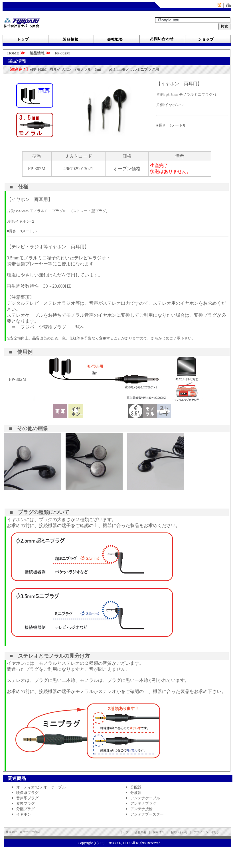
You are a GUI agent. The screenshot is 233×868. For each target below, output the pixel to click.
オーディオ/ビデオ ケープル (41, 787)
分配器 (136, 787)
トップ (124, 832)
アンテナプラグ (143, 803)
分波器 (136, 793)
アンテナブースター (147, 814)
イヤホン (24, 814)
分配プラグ (26, 809)
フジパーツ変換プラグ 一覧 (50, 327)
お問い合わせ (181, 832)
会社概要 (141, 832)
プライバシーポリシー (208, 832)
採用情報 (159, 832)
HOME (11, 53)
